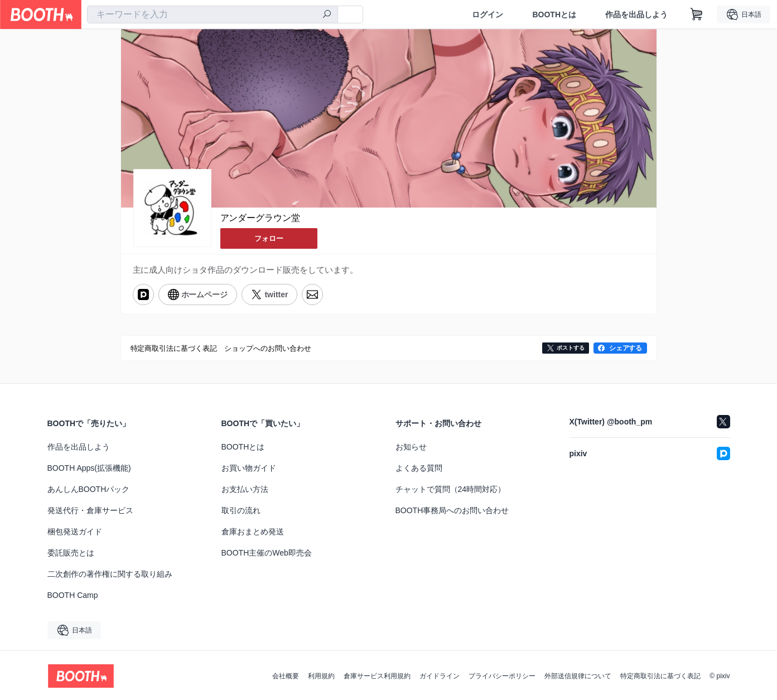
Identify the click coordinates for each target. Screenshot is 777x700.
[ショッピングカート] (697, 15)
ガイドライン (440, 675)
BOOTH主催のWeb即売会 (267, 552)
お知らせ (411, 446)
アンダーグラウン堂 (260, 218)
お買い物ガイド (249, 467)
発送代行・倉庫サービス (90, 509)
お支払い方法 (245, 488)
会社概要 (286, 675)
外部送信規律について (578, 675)
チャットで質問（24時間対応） (451, 488)
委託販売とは (71, 552)
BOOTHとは (554, 15)
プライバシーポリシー (502, 675)
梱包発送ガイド (75, 530)
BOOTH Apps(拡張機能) (89, 467)
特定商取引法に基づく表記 (660, 675)
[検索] (327, 15)
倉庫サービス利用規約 (377, 675)
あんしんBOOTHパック (89, 488)
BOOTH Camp (73, 594)
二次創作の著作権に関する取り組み (110, 573)
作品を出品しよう (636, 15)
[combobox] (213, 15)
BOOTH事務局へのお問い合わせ (452, 509)
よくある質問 (419, 467)
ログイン (488, 15)
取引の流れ (241, 509)
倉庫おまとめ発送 (253, 530)
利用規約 (321, 675)
